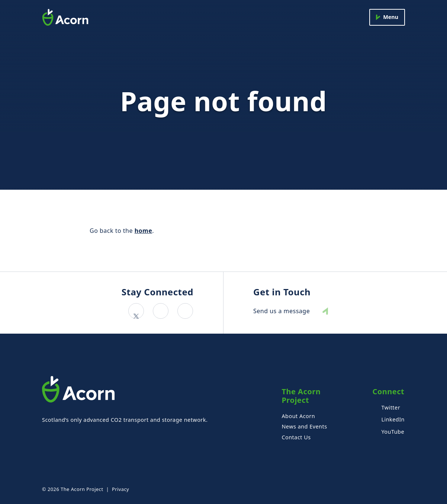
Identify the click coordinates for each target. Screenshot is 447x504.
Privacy (120, 489)
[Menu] (387, 17)
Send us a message (282, 311)
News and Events (304, 426)
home (144, 231)
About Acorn (298, 416)
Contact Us (296, 437)
